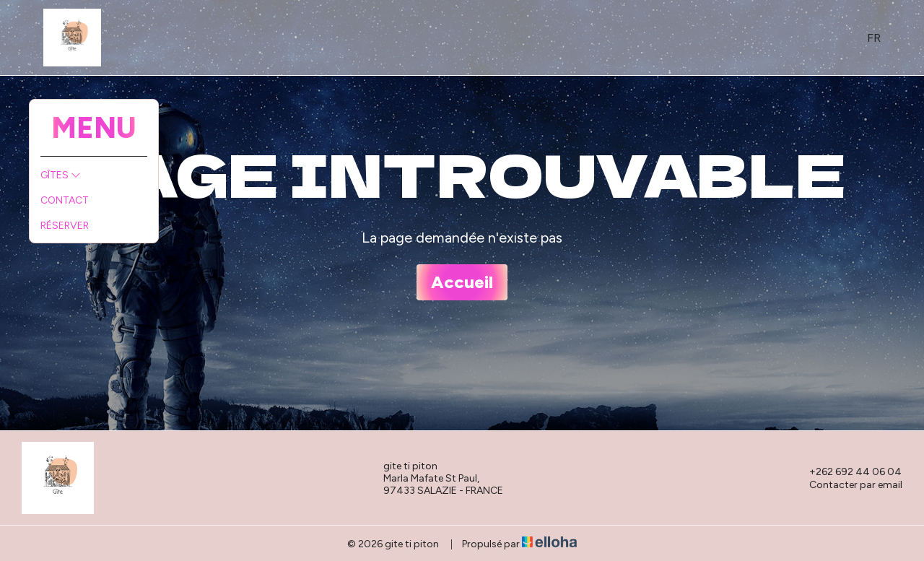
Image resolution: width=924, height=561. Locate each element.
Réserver (65, 226)
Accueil (462, 282)
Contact (65, 200)
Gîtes (61, 175)
